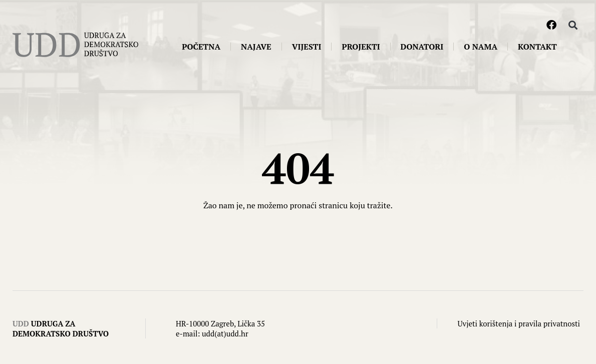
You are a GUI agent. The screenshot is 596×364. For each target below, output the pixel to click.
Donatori (422, 47)
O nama (481, 47)
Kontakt (537, 47)
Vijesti (307, 47)
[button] (573, 25)
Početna (201, 47)
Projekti (361, 47)
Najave (256, 47)
